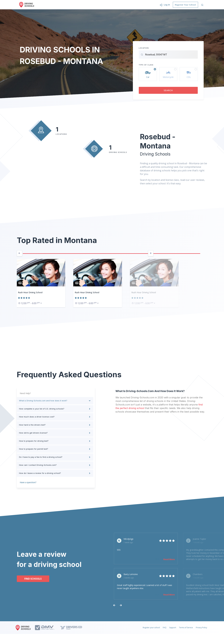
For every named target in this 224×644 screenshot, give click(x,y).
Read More (151, 559)
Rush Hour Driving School (30, 292)
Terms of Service (186, 631)
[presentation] (19, 253)
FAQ (165, 631)
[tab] (55, 401)
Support (173, 631)
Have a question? (28, 482)
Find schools (33, 580)
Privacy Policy (201, 631)
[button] (165, 5)
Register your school (151, 631)
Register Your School (185, 5)
